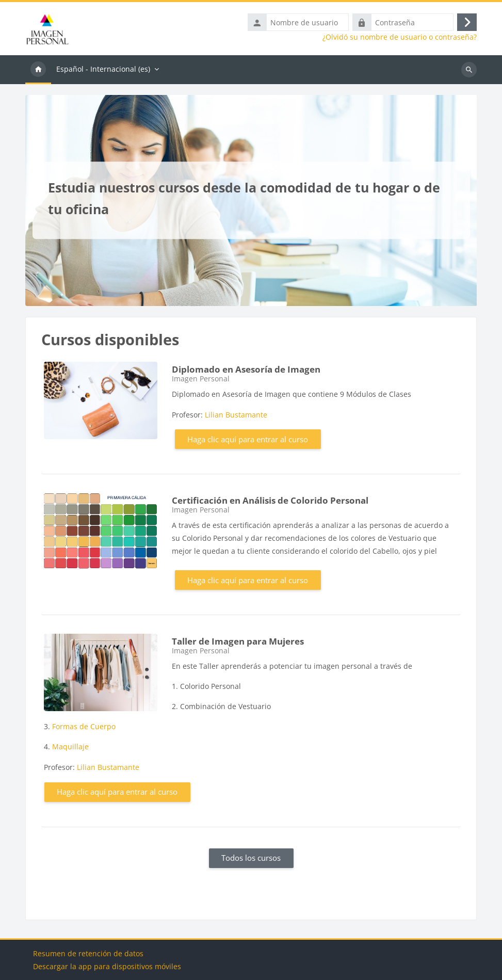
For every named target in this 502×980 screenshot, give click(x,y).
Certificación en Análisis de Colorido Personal (270, 500)
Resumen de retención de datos (88, 953)
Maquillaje (70, 746)
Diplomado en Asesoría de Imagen (246, 369)
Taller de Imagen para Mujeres (238, 641)
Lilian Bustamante (236, 415)
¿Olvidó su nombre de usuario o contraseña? (400, 37)
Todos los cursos (251, 858)
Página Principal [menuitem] (38, 70)
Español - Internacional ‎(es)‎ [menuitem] (103, 69)
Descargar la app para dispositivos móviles (107, 966)
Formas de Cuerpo (84, 726)
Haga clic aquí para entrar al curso (248, 439)
